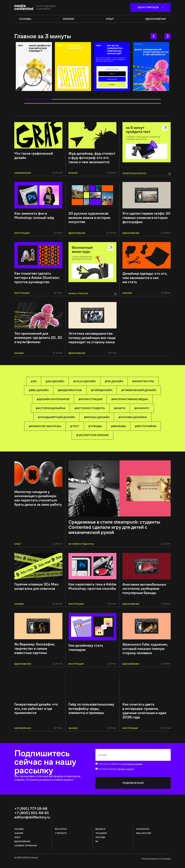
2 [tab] (65, 99)
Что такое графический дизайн (34, 156)
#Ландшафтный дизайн (56, 417)
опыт (110, 19)
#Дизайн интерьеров (53, 399)
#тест (75, 426)
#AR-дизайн (55, 381)
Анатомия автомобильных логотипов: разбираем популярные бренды (144, 589)
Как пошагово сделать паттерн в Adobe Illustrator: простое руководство (37, 278)
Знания (19, 833)
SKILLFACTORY (144, 833)
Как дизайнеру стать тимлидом (86, 648)
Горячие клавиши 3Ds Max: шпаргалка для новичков (37, 586)
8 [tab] (93, 103)
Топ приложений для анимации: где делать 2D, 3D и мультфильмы (38, 338)
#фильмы (118, 426)
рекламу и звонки (126, 769)
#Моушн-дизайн (97, 417)
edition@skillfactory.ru (32, 817)
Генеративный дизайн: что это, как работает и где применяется (36, 709)
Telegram (101, 833)
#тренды (95, 426)
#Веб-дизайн (39, 390)
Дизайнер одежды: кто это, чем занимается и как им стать (145, 278)
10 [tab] (147, 103)
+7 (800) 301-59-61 (32, 813)
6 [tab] (38, 103)
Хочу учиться (150, 7)
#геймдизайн (102, 390)
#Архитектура (143, 381)
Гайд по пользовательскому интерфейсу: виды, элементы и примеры (91, 709)
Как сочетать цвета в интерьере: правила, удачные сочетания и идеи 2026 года (144, 711)
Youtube (100, 837)
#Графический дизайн (139, 390)
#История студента (90, 408)
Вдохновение (156, 19)
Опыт (17, 837)
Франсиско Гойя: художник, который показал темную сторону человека (145, 649)
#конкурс (142, 408)
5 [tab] (147, 99)
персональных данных (132, 764)
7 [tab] (65, 103)
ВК (97, 841)
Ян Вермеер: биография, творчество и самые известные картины (35, 649)
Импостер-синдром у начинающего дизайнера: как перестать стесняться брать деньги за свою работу (38, 498)
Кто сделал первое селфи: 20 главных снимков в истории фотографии (146, 218)
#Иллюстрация (90, 399)
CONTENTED (143, 829)
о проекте (61, 833)
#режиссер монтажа (45, 426)
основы (25, 19)
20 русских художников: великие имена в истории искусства (89, 218)
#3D (34, 381)
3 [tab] (93, 99)
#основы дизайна (133, 417)
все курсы (61, 829)
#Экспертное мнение (92, 435)
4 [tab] (120, 99)
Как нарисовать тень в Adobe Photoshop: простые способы (92, 586)
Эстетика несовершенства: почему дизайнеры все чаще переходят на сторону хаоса (92, 338)
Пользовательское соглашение (156, 859)
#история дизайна (50, 408)
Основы (19, 829)
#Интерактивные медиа (130, 399)
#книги (120, 408)
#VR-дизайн (114, 381)
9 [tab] (120, 103)
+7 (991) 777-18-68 (31, 809)
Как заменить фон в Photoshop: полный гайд (34, 216)
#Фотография (146, 426)
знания (68, 19)
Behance (100, 829)
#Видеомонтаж (70, 390)
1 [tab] (38, 99)
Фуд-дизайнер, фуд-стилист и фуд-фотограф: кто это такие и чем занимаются (92, 158)
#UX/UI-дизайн (84, 381)
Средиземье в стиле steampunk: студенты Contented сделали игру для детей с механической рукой (114, 527)
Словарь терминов (26, 846)
